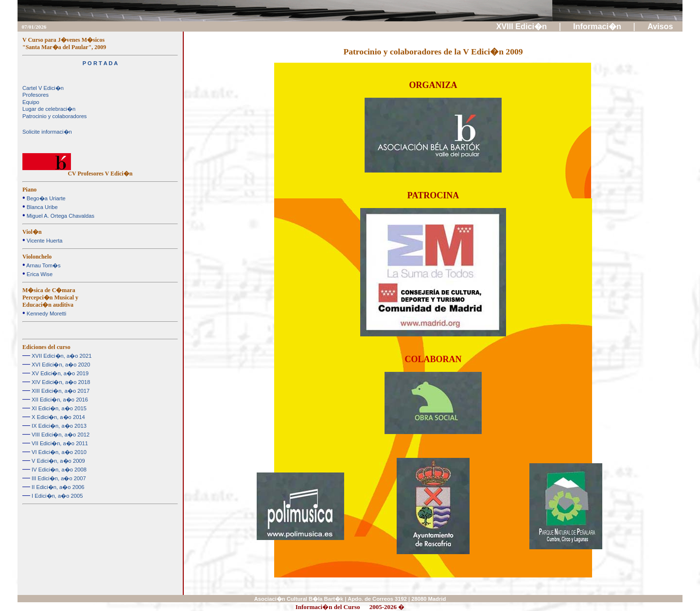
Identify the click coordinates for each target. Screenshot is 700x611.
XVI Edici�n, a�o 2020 (60, 365)
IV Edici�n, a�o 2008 (58, 470)
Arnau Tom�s (43, 265)
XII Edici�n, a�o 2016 (59, 400)
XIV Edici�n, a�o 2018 (60, 382)
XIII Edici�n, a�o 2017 (60, 391)
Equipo (31, 102)
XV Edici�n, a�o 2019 (59, 373)
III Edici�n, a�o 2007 (58, 478)
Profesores (35, 95)
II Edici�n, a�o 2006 (57, 487)
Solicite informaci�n (47, 132)
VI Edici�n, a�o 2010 (58, 452)
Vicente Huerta (44, 241)
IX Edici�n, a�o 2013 (58, 426)
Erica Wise (39, 274)
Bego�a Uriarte (45, 198)
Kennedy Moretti (46, 314)
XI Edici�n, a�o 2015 (58, 408)
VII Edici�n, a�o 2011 (59, 443)
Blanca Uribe (42, 207)
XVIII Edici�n (523, 26)
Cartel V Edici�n (43, 88)
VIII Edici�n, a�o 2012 (60, 435)
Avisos (661, 26)
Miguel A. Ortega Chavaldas (60, 216)
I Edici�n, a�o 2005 (56, 496)
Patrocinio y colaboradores (54, 116)
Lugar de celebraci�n (49, 109)
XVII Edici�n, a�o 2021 (61, 356)
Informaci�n (598, 26)
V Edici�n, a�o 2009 (58, 461)
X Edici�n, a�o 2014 (58, 417)
